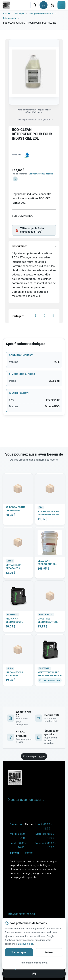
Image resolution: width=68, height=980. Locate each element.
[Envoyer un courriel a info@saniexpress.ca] (34, 974)
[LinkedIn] (53, 316)
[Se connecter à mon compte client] (44, 5)
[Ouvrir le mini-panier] (52, 5)
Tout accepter (19, 952)
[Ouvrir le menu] (61, 5)
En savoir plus (25, 944)
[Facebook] (36, 316)
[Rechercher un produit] (34, 5)
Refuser (49, 952)
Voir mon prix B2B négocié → (42, 174)
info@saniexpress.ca (21, 914)
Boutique (19, 13)
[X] (44, 316)
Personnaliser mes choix (34, 963)
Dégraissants (10, 18)
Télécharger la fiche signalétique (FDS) (30, 230)
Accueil (7, 13)
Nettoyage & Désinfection (41, 13)
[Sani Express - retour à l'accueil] (6, 5)
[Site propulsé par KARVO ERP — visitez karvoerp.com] (34, 756)
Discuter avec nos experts (26, 800)
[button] (15, 179)
